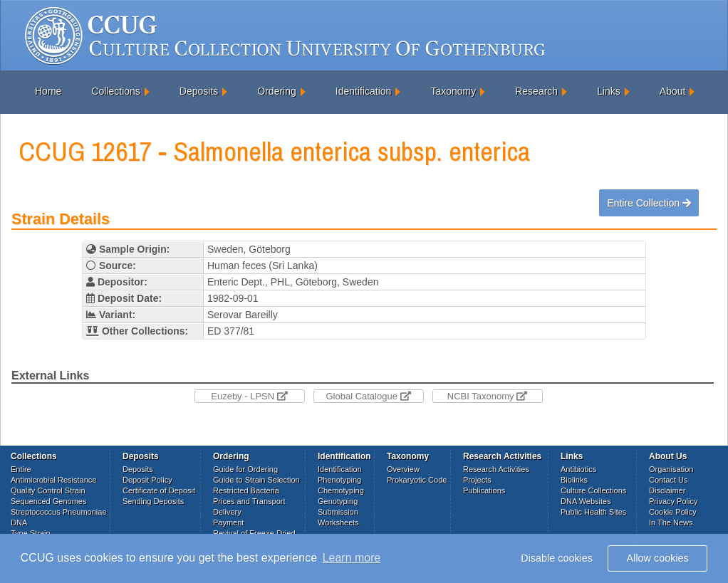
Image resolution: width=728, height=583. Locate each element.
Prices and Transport (249, 501)
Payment (228, 522)
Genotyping (338, 501)
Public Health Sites (593, 512)
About (673, 91)
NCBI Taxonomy (487, 396)
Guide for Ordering (245, 469)
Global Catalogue (368, 396)
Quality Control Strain (48, 490)
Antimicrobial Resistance (53, 480)
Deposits (199, 91)
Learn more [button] (352, 558)
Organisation (671, 469)
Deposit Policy (147, 480)
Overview (403, 469)
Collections (115, 91)
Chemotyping (341, 490)
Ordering (276, 91)
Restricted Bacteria (246, 490)
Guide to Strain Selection (256, 480)
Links (609, 91)
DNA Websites (586, 501)
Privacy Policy (673, 501)
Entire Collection (649, 203)
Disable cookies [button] (557, 558)
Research (536, 91)
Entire (21, 469)
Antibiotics (578, 469)
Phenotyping (339, 480)
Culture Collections (593, 490)
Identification (364, 91)
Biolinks (574, 480)
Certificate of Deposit (159, 490)
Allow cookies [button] (658, 558)
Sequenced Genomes (48, 501)
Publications (484, 490)
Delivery (227, 512)
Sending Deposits (153, 501)
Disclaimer (667, 490)
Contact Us (668, 480)
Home (48, 91)
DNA (19, 522)
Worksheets (338, 522)
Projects (477, 480)
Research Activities (496, 469)
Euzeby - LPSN (249, 396)
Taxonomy (453, 91)
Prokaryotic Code (417, 480)
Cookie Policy (673, 512)
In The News (671, 522)
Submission (338, 512)
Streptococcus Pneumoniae (59, 512)
